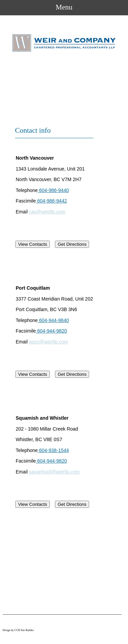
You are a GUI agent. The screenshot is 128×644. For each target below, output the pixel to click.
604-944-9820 (51, 331)
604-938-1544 (53, 450)
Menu (64, 7)
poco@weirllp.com (49, 342)
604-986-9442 (51, 201)
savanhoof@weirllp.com (54, 472)
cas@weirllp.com (47, 212)
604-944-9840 (53, 320)
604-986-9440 (53, 190)
